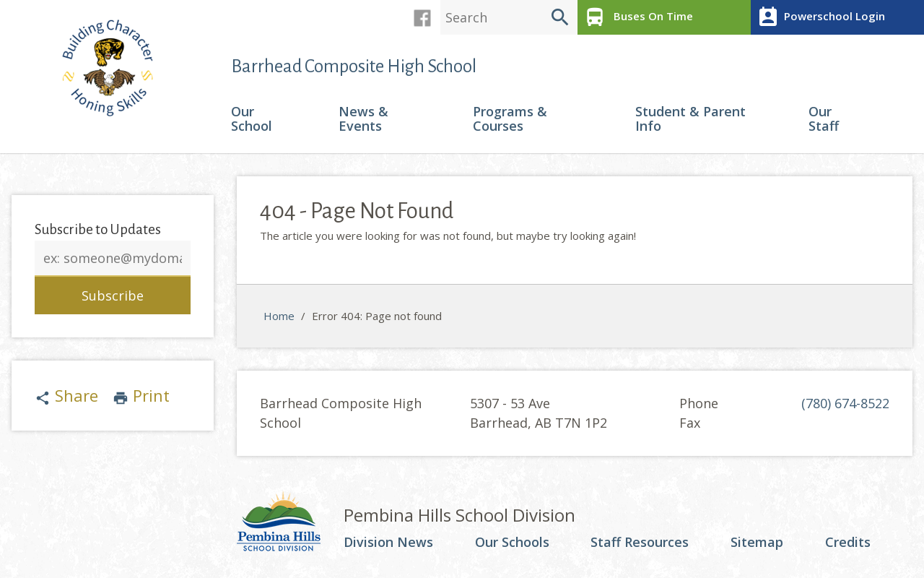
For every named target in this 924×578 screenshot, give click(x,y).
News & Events (363, 120)
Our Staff (824, 120)
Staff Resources (640, 543)
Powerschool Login (820, 17)
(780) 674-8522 (845, 403)
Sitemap (757, 543)
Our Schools (512, 543)
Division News (388, 543)
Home (279, 316)
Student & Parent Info (690, 120)
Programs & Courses (510, 120)
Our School (252, 120)
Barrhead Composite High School (354, 66)
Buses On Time (637, 17)
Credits (848, 543)
